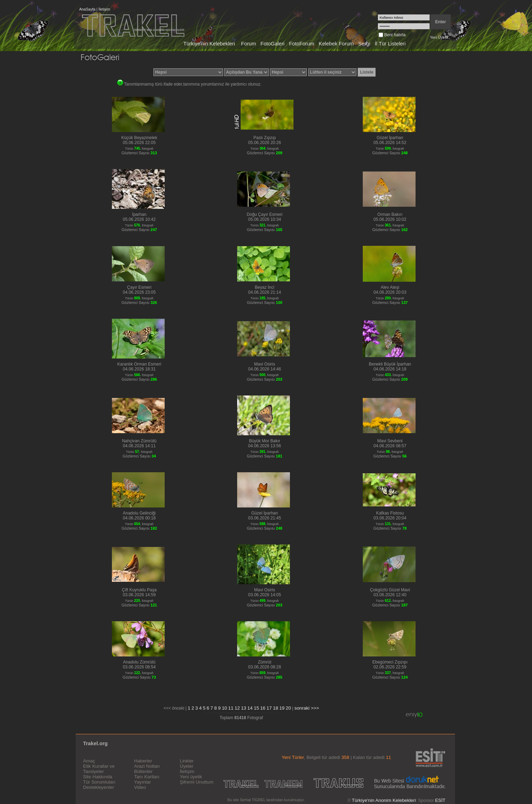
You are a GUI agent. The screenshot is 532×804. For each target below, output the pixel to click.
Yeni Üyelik (439, 37)
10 (224, 708)
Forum (248, 44)
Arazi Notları (147, 766)
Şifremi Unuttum (197, 782)
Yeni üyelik (191, 777)
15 (256, 708)
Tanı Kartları (147, 777)
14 (250, 708)
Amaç (89, 761)
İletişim (104, 9)
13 (244, 708)
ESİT (440, 800)
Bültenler (143, 771)
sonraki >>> (307, 708)
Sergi (364, 44)
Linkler (187, 761)
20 (288, 708)
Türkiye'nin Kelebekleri (209, 44)
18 (276, 708)
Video (140, 787)
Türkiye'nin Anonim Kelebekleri (384, 800)
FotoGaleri (272, 44)
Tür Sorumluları (99, 782)
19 (282, 708)
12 (237, 708)
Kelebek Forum (336, 44)
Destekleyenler (99, 787)
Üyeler (187, 766)
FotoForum (302, 44)
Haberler (143, 761)
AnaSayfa (87, 9)
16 (263, 708)
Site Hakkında (98, 777)
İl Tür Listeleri (390, 44)
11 (231, 708)
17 (269, 708)
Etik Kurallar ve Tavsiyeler (99, 769)
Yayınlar (142, 782)
